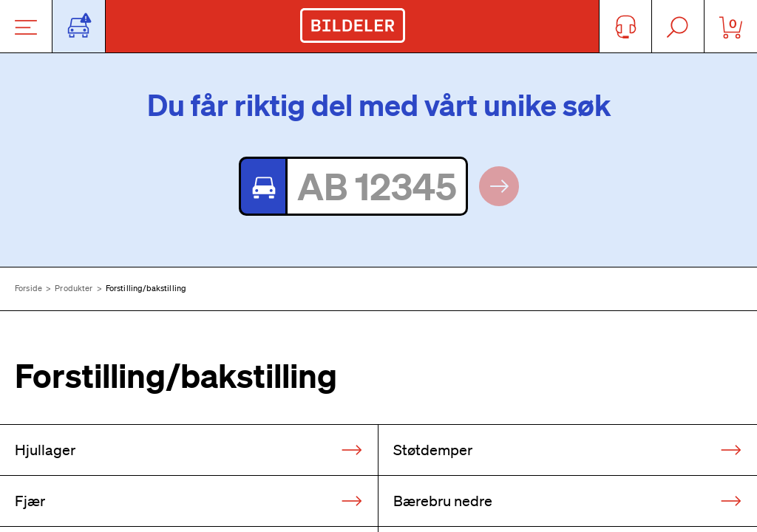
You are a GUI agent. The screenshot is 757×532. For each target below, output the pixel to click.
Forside (28, 288)
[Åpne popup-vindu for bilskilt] (79, 26)
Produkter (74, 288)
